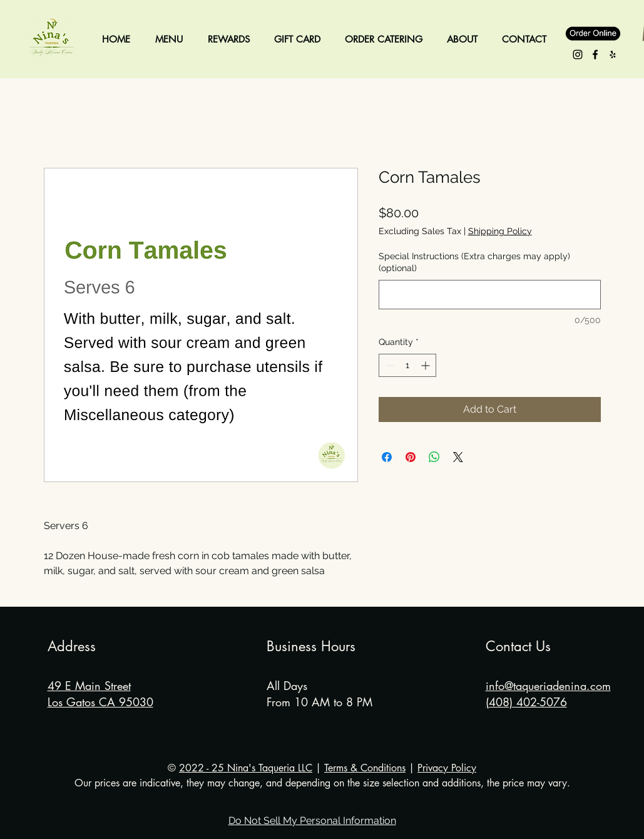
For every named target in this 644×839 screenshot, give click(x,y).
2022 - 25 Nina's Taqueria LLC (246, 768)
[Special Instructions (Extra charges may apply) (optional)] (490, 295)
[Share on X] (458, 457)
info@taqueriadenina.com (548, 686)
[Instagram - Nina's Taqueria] (578, 54)
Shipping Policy (500, 231)
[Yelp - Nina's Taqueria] (613, 54)
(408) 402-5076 (526, 702)
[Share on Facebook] (387, 457)
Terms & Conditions (365, 768)
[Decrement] (388, 365)
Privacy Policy (447, 768)
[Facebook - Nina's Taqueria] (595, 54)
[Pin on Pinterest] (411, 457)
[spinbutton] (407, 365)
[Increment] (427, 365)
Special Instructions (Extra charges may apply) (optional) (474, 262)
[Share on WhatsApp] (434, 457)
